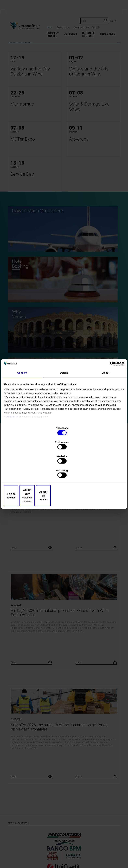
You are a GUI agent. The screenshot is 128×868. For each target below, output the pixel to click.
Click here (12, 442)
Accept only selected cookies (64, 475)
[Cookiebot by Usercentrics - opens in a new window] (110, 389)
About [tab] (106, 398)
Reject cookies (23, 475)
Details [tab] (64, 398)
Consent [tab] (22, 398)
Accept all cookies (105, 475)
